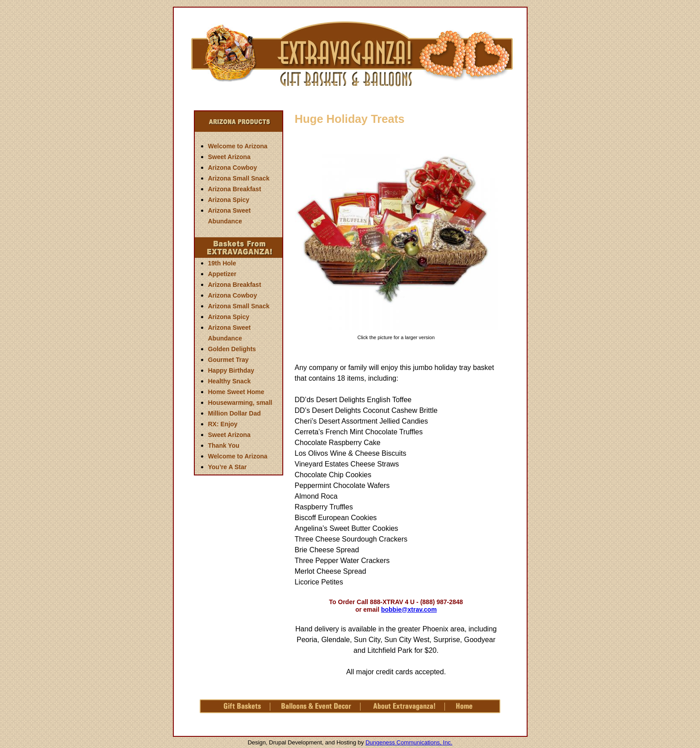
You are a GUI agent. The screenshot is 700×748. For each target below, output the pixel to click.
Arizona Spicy (229, 200)
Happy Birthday (231, 370)
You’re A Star (228, 467)
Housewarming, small (240, 403)
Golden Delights (232, 349)
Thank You (224, 445)
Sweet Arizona (229, 157)
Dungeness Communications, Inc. (409, 742)
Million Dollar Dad (235, 413)
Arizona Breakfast (235, 189)
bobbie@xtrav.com (409, 609)
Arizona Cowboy (233, 168)
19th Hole (222, 263)
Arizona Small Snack (239, 178)
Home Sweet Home (236, 392)
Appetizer (222, 274)
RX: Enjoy (223, 424)
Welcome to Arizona (238, 146)
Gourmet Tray (228, 360)
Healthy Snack (230, 381)
